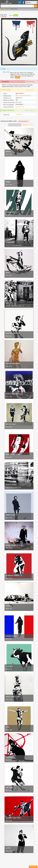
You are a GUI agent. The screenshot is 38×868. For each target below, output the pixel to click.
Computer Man (10, 212)
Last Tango (9, 787)
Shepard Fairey (10, 245)
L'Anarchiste (9, 757)
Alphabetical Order (28, 125)
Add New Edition (31, 90)
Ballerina (8, 151)
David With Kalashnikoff (13, 333)
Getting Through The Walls (14, 545)
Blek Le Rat (9, 154)
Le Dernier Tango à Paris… (14, 818)
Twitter (20, 2)
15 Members (19, 114)
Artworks (7, 9)
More (18, 77)
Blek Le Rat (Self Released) (23, 96)
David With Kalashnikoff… (13, 363)
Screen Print (21, 107)
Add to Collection (31, 110)
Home (2, 9)
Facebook (23, 2)
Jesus (7, 727)
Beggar (8, 182)
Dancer (8, 273)
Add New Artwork (31, 82)
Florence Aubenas (11, 485)
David (7, 303)
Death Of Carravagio (12, 394)
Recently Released (15, 125)
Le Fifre (8, 848)
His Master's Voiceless (13, 575)
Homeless (9, 606)
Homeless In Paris (11, 636)
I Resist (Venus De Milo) (13, 697)
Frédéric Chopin (10, 515)
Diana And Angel (11, 424)
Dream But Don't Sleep (13, 454)
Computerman (10, 242)
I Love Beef (9, 666)
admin (16, 15)
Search (36, 6)
